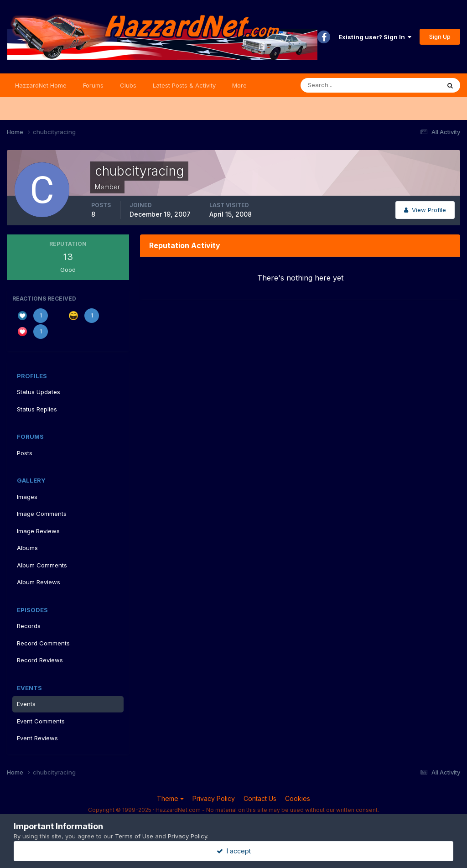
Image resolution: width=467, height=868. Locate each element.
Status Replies (37, 409)
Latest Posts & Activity (184, 85)
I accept (234, 851)
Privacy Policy (214, 798)
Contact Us (260, 798)
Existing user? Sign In (375, 37)
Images (27, 497)
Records (29, 626)
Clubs (128, 85)
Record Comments (43, 643)
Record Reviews (40, 660)
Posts (25, 453)
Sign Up (440, 36)
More (239, 85)
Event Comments (41, 721)
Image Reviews (38, 531)
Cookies (298, 798)
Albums (27, 548)
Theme (170, 798)
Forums (93, 85)
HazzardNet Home (41, 85)
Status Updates (39, 392)
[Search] (341, 85)
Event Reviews (37, 738)
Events (26, 704)
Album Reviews (39, 582)
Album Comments (42, 565)
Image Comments (42, 514)
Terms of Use (134, 836)
